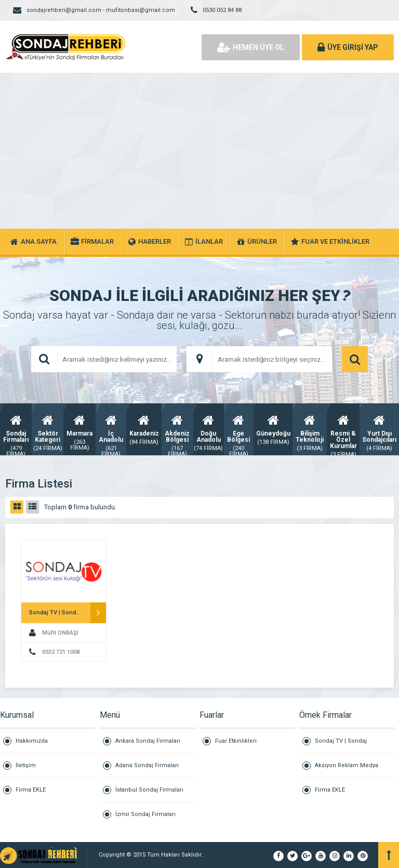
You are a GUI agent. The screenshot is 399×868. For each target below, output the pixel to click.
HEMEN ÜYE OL (251, 47)
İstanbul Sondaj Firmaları (149, 790)
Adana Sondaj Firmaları (147, 765)
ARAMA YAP (355, 359)
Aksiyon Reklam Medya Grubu (347, 770)
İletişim (26, 765)
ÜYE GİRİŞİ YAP (348, 47)
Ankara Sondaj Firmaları (148, 741)
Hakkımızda (32, 741)
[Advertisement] (199, 151)
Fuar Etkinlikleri (236, 741)
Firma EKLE (31, 790)
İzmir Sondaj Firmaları (145, 814)
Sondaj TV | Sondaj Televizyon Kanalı (341, 746)
